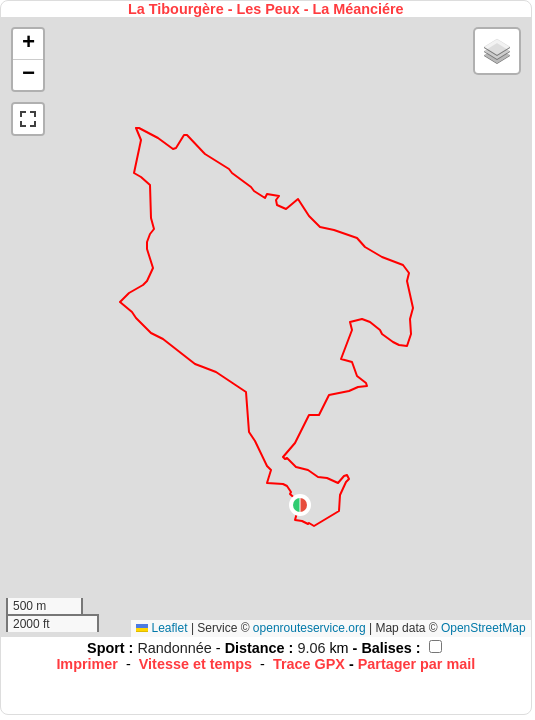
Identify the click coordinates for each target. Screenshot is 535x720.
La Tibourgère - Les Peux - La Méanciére (266, 9)
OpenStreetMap (483, 628)
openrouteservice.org (309, 628)
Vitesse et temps (195, 664)
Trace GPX (309, 664)
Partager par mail (417, 664)
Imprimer (87, 664)
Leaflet (161, 628)
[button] (300, 505)
